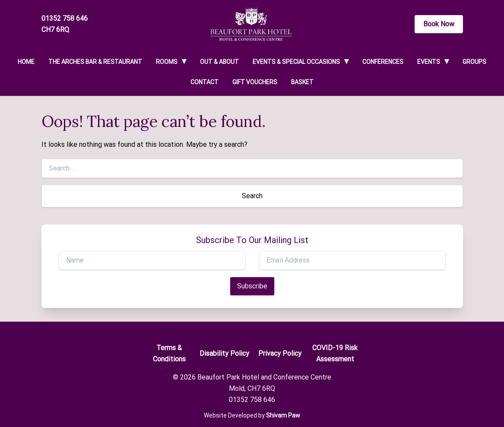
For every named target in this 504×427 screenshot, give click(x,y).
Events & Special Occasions (296, 62)
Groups (474, 62)
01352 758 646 (65, 18)
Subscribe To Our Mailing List (252, 240)
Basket (302, 82)
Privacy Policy (280, 353)
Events (429, 62)
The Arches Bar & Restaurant (95, 62)
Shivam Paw (283, 415)
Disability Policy (224, 353)
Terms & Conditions (169, 353)
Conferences (383, 62)
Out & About (219, 62)
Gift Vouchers (255, 82)
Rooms (167, 62)
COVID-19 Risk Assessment (335, 353)
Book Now (439, 24)
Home (26, 62)
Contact (204, 82)
